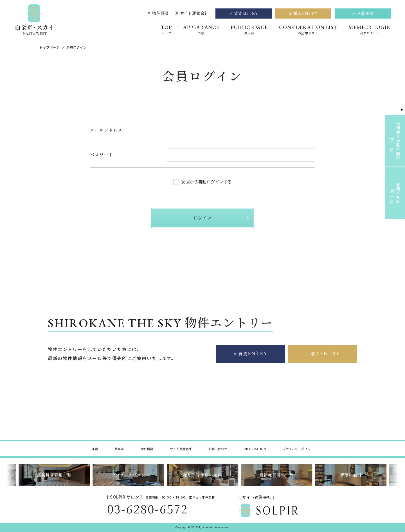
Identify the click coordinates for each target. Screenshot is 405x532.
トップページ (49, 48)
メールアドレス (106, 130)
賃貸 (253, 354)
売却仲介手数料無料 (203, 475)
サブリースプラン (128, 475)
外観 (94, 449)
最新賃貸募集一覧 (54, 475)
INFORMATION (255, 449)
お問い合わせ (218, 449)
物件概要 (158, 13)
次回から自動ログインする (202, 182)
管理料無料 (351, 475)
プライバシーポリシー (298, 449)
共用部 (119, 449)
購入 (325, 354)
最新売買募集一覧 (277, 475)
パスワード (102, 155)
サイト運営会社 (192, 13)
